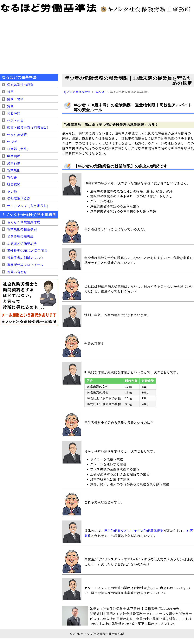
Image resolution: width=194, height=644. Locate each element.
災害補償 (14, 163)
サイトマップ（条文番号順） (29, 206)
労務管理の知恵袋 (20, 236)
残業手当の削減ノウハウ (25, 258)
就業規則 (14, 170)
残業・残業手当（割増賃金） (29, 127)
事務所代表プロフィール (25, 265)
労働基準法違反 (19, 199)
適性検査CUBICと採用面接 (27, 251)
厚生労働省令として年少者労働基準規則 (134, 531)
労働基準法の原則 (20, 85)
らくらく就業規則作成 (24, 222)
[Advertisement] (97, 43)
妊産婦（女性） (19, 149)
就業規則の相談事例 (22, 229)
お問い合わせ (17, 272)
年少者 (100, 92)
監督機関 (14, 184)
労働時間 (14, 113)
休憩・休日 (15, 120)
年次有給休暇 (17, 135)
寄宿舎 (12, 177)
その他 (12, 192)
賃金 (10, 106)
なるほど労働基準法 (77, 92)
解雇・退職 (15, 99)
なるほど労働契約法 (22, 244)
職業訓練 (14, 156)
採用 (10, 92)
